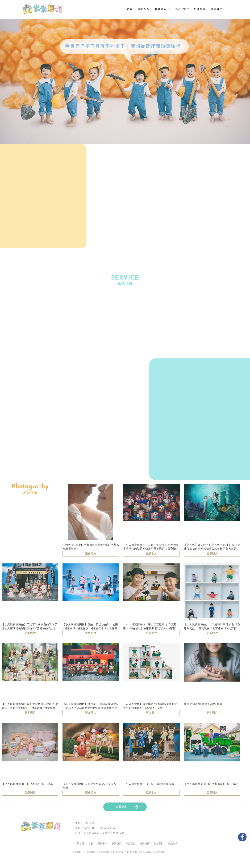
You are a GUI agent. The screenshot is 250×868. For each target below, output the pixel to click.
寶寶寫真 (77, 863)
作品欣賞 (131, 854)
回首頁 (80, 854)
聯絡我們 (217, 9)
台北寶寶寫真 (89, 863)
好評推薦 (200, 9)
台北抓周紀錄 (131, 863)
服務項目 (162, 9)
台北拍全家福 (145, 863)
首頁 (130, 9)
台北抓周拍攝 (117, 863)
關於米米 (144, 9)
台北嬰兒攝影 (159, 863)
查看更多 (128, 818)
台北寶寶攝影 (103, 863)
